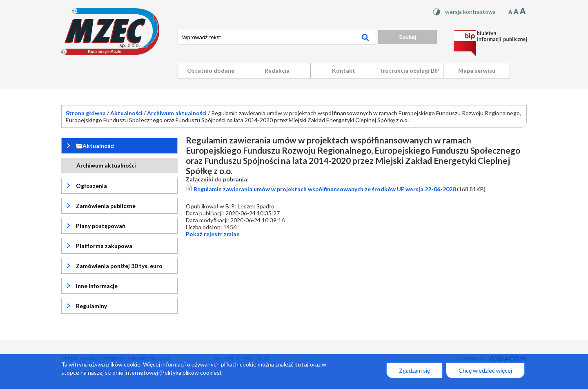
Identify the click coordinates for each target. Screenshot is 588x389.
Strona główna (86, 113)
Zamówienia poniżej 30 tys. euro (119, 266)
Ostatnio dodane (211, 70)
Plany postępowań (101, 226)
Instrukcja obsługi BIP (410, 70)
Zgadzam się (414, 372)
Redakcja (277, 70)
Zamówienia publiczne (106, 206)
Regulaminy (91, 306)
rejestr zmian (213, 234)
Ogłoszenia (91, 186)
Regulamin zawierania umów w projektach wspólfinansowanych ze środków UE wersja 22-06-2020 (325, 189)
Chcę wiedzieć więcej (485, 372)
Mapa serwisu (477, 70)
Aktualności (126, 113)
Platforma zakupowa (104, 246)
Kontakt (344, 70)
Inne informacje (97, 286)
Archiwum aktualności (177, 113)
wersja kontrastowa (470, 12)
